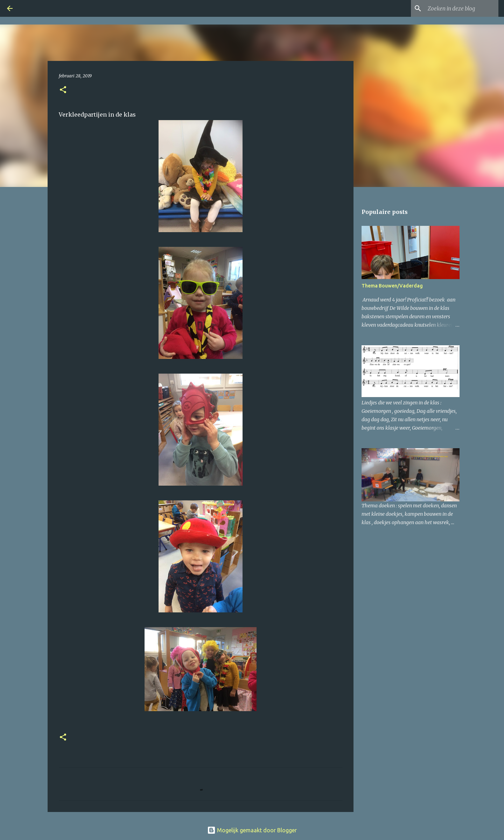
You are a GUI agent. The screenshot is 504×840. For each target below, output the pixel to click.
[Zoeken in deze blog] (462, 8)
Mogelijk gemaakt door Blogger (252, 830)
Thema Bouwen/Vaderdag (392, 286)
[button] (63, 90)
